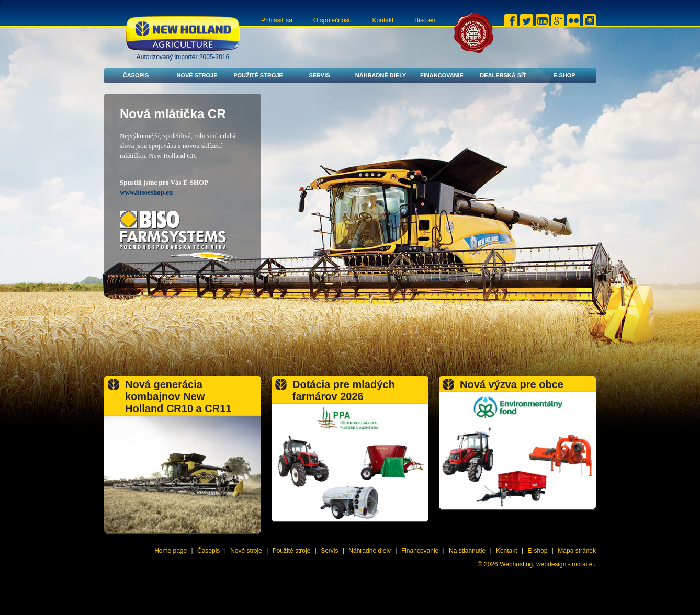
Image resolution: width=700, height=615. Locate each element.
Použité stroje (258, 75)
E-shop (564, 75)
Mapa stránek (577, 551)
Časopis (136, 75)
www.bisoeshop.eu (146, 192)
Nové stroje (197, 75)
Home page (171, 551)
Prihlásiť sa (277, 20)
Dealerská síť (503, 75)
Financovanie (442, 75)
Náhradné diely (381, 75)
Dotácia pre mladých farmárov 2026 (344, 390)
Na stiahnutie (467, 551)
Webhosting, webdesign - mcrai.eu (548, 564)
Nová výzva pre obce (512, 384)
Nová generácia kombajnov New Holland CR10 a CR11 (178, 396)
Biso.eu (425, 20)
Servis (319, 75)
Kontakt (383, 20)
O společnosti (332, 20)
